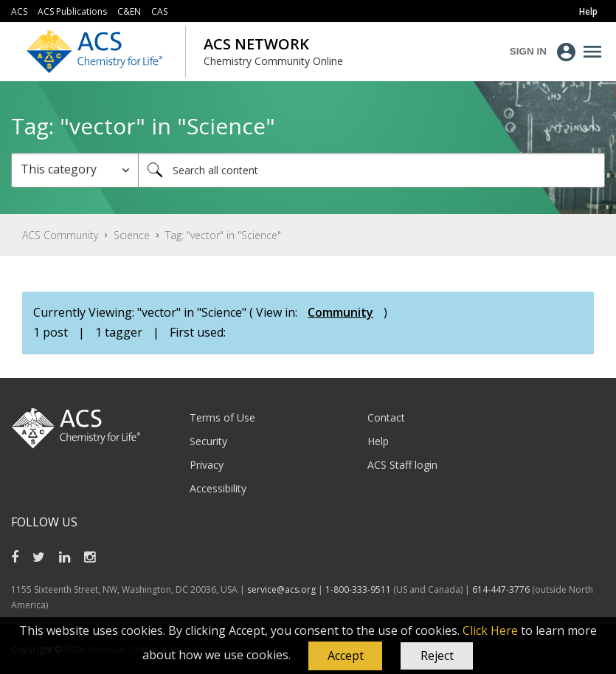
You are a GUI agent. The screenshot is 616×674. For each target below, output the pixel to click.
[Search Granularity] (75, 170)
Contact (386, 417)
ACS (19, 11)
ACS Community (60, 235)
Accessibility (218, 488)
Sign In (528, 51)
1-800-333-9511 (358, 589)
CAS (159, 11)
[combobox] (371, 170)
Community (340, 312)
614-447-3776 (502, 589)
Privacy (207, 465)
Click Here (490, 630)
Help (378, 441)
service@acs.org (281, 589)
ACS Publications (72, 11)
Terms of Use (222, 417)
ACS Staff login (402, 465)
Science (132, 235)
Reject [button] (437, 656)
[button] (345, 656)
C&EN (129, 11)
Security (208, 441)
